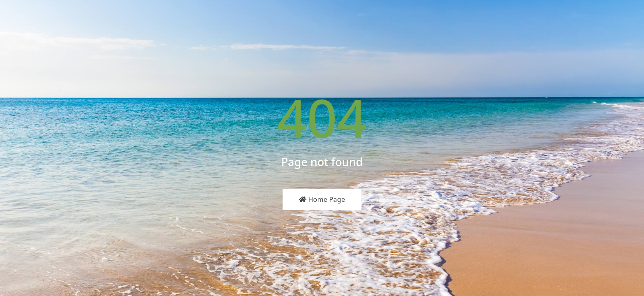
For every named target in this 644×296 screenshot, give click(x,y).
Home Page (322, 199)
